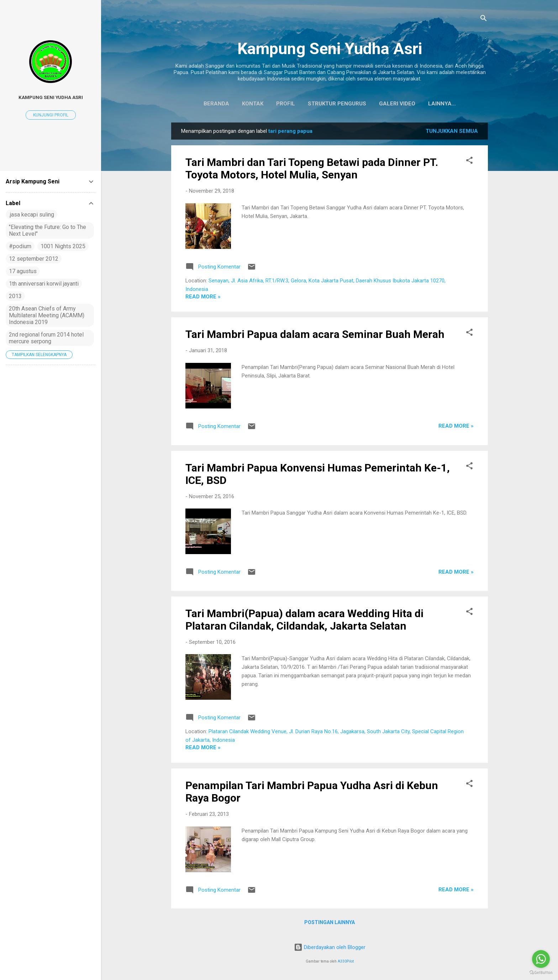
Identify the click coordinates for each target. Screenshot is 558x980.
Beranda (200, 104)
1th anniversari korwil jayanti (44, 284)
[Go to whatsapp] (541, 959)
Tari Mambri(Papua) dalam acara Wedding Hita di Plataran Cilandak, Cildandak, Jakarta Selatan (304, 621)
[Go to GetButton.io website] (541, 973)
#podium (20, 246)
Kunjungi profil (51, 115)
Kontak (236, 104)
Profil (269, 104)
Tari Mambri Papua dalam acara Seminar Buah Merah (315, 336)
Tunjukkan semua (452, 132)
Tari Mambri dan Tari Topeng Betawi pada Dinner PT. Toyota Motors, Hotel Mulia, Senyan (312, 170)
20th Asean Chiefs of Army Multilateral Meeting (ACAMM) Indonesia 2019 (47, 315)
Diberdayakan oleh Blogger (330, 947)
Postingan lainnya (330, 924)
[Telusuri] (484, 19)
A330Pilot (346, 961)
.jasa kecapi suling (31, 215)
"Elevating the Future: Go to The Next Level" (48, 230)
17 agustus (23, 271)
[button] (469, 163)
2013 (15, 296)
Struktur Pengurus (320, 104)
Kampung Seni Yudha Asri (330, 49)
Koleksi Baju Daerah (442, 104)
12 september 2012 (34, 259)
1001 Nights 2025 (63, 246)
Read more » (203, 298)
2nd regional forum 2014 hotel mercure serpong (46, 338)
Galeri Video (380, 104)
